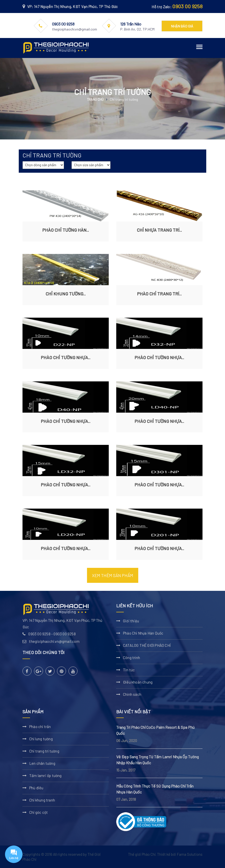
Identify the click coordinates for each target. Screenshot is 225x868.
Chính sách (132, 694)
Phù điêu (36, 788)
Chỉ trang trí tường (44, 751)
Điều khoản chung (138, 682)
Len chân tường (42, 763)
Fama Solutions (190, 854)
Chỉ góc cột (38, 812)
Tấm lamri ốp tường (45, 776)
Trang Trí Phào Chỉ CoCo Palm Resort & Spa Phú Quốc (155, 730)
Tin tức (129, 670)
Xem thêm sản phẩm (113, 575)
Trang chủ (95, 99)
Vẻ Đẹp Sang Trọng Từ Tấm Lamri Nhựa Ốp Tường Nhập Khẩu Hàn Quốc (157, 760)
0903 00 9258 (187, 6)
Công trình (131, 658)
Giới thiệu (131, 621)
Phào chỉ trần (40, 727)
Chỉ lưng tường (41, 739)
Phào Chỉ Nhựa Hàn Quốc (143, 633)
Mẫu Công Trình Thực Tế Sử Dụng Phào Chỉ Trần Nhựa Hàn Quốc (155, 789)
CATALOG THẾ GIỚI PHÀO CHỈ (147, 645)
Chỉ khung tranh (42, 800)
